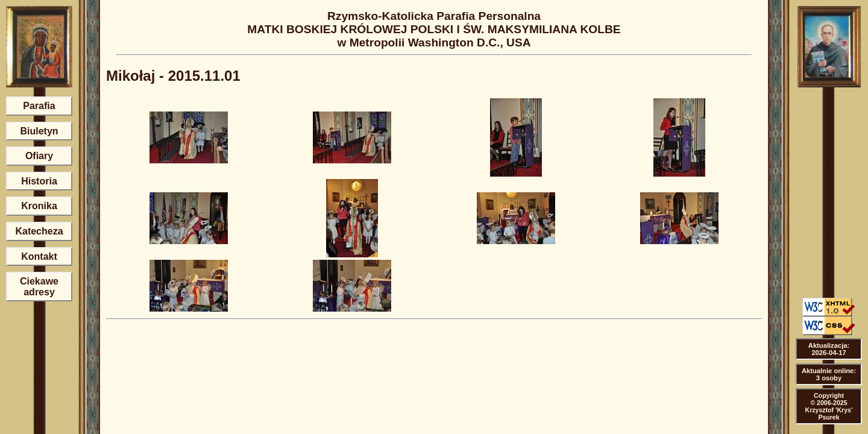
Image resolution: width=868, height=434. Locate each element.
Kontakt (39, 256)
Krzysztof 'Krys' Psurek (829, 414)
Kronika (39, 206)
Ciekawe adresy (39, 287)
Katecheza (39, 231)
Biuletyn (39, 131)
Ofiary (39, 156)
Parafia (39, 106)
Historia (39, 181)
